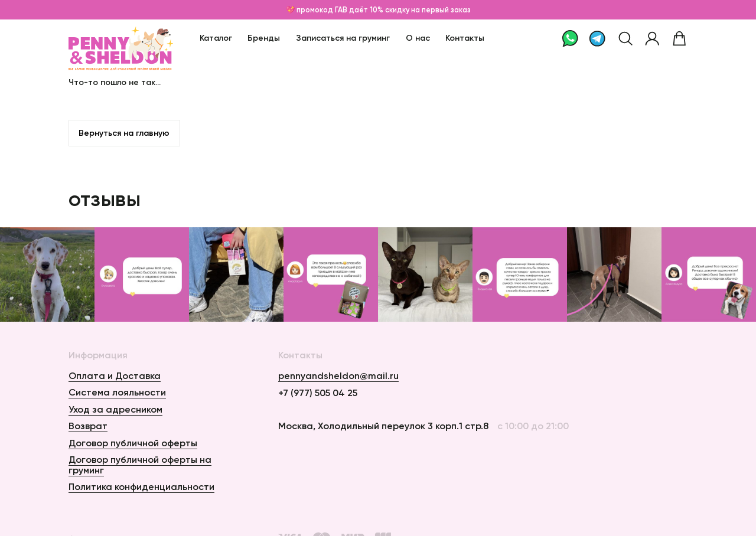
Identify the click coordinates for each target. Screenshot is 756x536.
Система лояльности (117, 392)
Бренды (264, 38)
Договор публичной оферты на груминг (140, 465)
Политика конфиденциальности (141, 486)
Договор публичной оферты (133, 443)
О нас (418, 38)
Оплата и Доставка (115, 375)
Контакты (465, 38)
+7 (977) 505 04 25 (318, 393)
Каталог (216, 38)
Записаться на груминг (343, 38)
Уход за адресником (115, 409)
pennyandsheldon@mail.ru (338, 376)
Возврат (88, 426)
